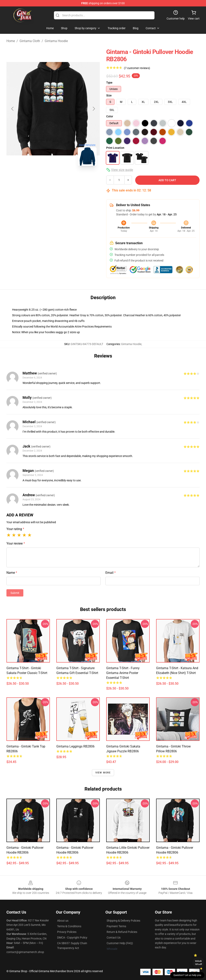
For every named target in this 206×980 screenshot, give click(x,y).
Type (109, 83)
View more (103, 773)
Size (109, 95)
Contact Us (114, 938)
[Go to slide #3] (74, 178)
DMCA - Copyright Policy (72, 938)
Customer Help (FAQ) (120, 943)
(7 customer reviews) (137, 68)
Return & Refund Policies (122, 932)
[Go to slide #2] (53, 178)
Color (110, 116)
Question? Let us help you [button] (187, 975)
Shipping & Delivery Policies (123, 921)
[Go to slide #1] (32, 178)
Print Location (115, 148)
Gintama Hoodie (56, 41)
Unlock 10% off (198, 963)
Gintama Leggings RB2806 (75, 746)
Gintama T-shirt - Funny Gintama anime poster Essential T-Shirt (123, 673)
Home (11, 41)
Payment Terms (116, 926)
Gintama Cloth (30, 41)
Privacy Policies (67, 932)
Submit (15, 593)
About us (63, 921)
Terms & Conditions (69, 926)
